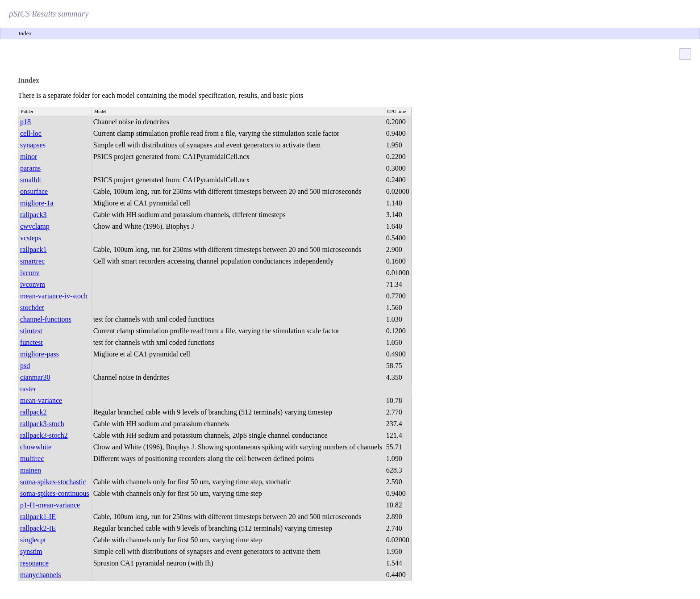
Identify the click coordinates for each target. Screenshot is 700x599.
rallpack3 (33, 215)
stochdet (32, 308)
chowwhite (36, 447)
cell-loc (31, 133)
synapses (33, 145)
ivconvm (33, 284)
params (30, 168)
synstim (31, 551)
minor (29, 157)
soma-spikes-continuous (55, 493)
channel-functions (46, 319)
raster (28, 389)
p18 (25, 122)
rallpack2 (33, 412)
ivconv (30, 273)
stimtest (31, 331)
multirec (32, 459)
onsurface (34, 191)
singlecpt (33, 540)
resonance (34, 563)
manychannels (41, 575)
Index (25, 33)
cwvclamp (35, 226)
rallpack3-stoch (42, 424)
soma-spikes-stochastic (53, 482)
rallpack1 (33, 249)
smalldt (31, 180)
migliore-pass (40, 354)
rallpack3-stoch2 (44, 435)
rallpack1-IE (38, 517)
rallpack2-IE (38, 528)
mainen (31, 470)
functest (31, 342)
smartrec (32, 261)
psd (25, 366)
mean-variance (41, 400)
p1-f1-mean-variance (50, 505)
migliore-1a (37, 203)
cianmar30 (35, 377)
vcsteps (31, 238)
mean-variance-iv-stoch (54, 296)
